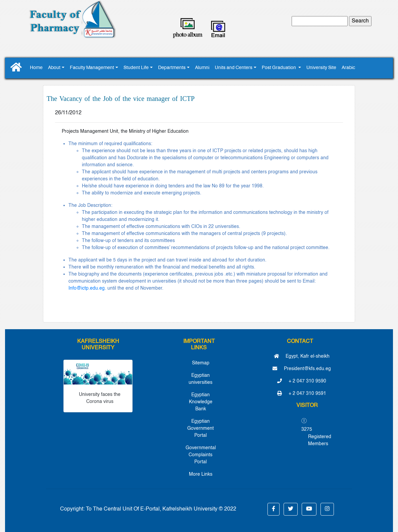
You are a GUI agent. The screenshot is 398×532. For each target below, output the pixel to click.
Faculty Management (92, 68)
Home (36, 68)
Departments (172, 68)
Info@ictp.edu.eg (87, 288)
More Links (201, 474)
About (54, 68)
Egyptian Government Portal (201, 428)
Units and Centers (234, 68)
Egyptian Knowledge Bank (201, 402)
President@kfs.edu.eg (302, 369)
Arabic (348, 68)
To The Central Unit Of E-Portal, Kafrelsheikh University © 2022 (161, 509)
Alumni (202, 68)
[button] (273, 509)
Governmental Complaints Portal (201, 455)
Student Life (136, 68)
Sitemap (201, 363)
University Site (321, 68)
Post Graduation (279, 68)
